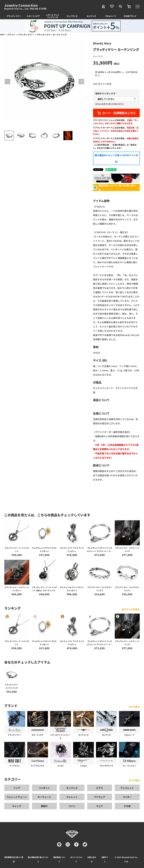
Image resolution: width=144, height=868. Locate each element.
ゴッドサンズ (72, 16)
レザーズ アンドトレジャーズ (53, 16)
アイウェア (100, 797)
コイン (72, 806)
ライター (127, 797)
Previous (7, 82)
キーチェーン (44, 797)
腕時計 (44, 806)
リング (17, 788)
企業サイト (105, 859)
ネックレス (72, 788)
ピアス (100, 788)
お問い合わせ (92, 859)
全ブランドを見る (131, 609)
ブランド (11, 35)
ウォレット (72, 797)
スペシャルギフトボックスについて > (110, 104)
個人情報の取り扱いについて (38, 859)
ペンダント (44, 788)
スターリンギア (33, 16)
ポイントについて (76, 859)
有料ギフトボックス (106, 93)
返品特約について (59, 859)
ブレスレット (127, 788)
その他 (127, 806)
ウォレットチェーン (17, 797)
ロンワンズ (91, 16)
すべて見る (134, 707)
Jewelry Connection (21, 5)
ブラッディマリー (14, 16)
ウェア (100, 806)
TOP (2, 35)
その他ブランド (130, 16)
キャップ (17, 806)
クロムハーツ (111, 16)
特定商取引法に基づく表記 (14, 859)
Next (81, 82)
